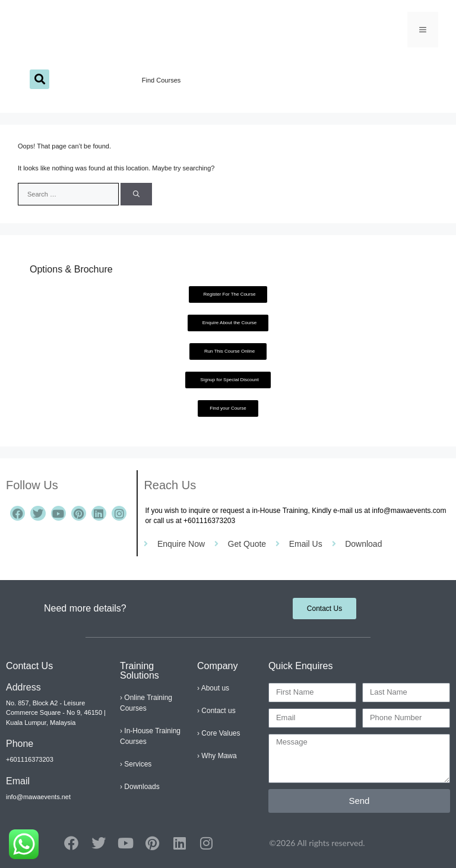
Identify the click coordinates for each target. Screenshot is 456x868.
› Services (136, 764)
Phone (20, 744)
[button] (39, 79)
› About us (213, 688)
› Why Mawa (217, 756)
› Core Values (218, 733)
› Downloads (140, 787)
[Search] (136, 194)
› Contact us (216, 711)
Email (18, 781)
